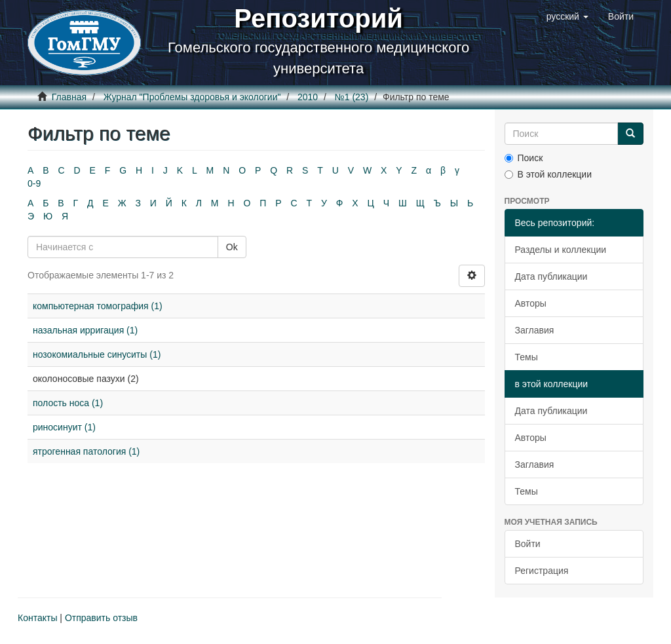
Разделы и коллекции (561, 250)
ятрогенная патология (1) (86, 451)
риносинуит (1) (64, 427)
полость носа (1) (68, 403)
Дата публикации (551, 276)
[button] (567, 16)
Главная (69, 97)
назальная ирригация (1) (85, 330)
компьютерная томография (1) (98, 306)
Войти (528, 544)
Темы (527, 357)
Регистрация (542, 571)
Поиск (524, 158)
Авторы (531, 303)
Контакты (37, 618)
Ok (232, 247)
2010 (308, 97)
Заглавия (535, 330)
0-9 (34, 183)
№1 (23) (352, 97)
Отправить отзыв (101, 618)
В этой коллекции (548, 174)
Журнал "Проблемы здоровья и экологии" (192, 97)
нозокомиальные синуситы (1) (97, 354)
